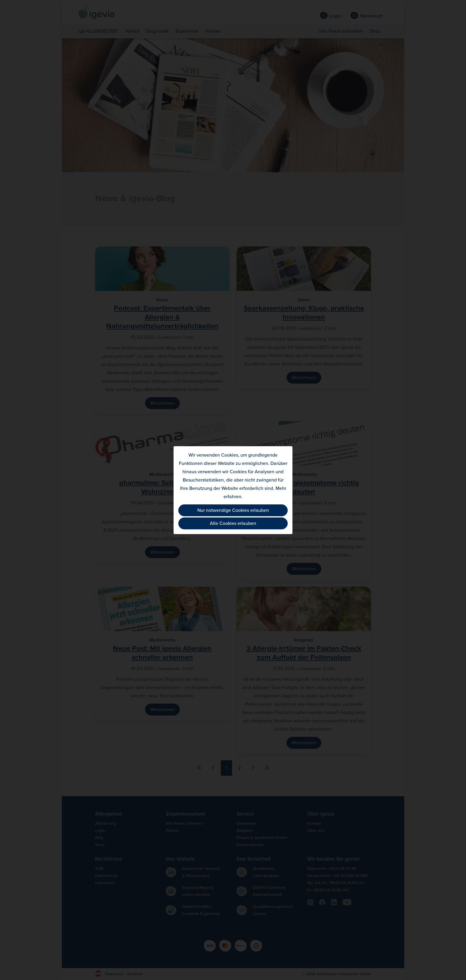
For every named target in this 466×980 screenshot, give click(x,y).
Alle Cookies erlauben (233, 523)
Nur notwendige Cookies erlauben (233, 510)
